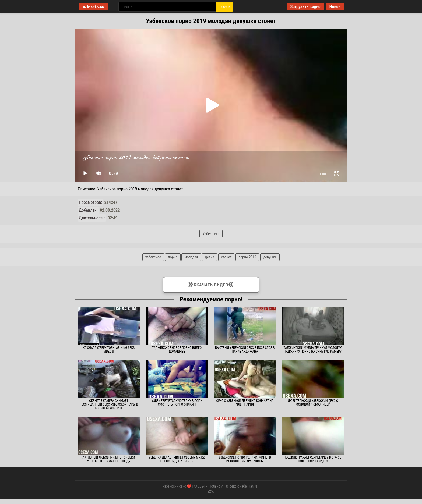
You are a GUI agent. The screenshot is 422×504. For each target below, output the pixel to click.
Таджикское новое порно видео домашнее (177, 350)
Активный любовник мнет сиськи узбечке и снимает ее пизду (109, 459)
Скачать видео (211, 284)
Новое (335, 7)
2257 (211, 491)
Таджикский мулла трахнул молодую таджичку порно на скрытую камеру (313, 350)
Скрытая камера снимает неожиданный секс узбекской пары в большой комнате (109, 404)
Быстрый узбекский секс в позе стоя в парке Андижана (245, 350)
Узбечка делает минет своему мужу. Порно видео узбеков (177, 459)
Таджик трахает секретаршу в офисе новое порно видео (313, 459)
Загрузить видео (305, 7)
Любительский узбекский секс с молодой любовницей (313, 403)
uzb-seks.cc (93, 7)
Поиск (224, 7)
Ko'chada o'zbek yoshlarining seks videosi (109, 350)
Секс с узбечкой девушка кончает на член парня (245, 403)
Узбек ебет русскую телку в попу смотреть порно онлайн (177, 403)
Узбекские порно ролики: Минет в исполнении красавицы (245, 459)
